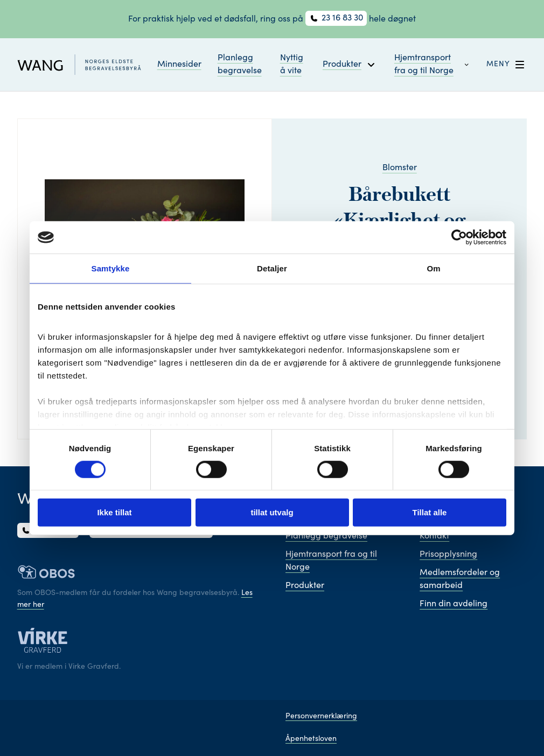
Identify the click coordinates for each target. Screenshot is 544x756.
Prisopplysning (448, 555)
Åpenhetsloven (311, 739)
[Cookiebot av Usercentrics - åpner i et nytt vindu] (459, 237)
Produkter (305, 586)
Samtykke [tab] (111, 268)
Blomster (400, 168)
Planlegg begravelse (240, 65)
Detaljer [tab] (272, 268)
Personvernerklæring (321, 717)
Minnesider (179, 65)
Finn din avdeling (454, 604)
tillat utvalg (272, 512)
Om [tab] (433, 268)
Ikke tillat (114, 512)
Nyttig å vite (292, 65)
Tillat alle (430, 512)
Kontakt (434, 536)
